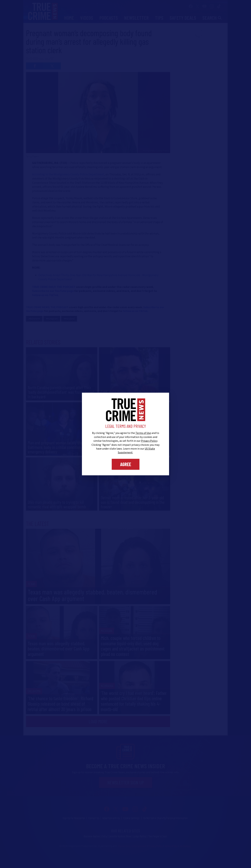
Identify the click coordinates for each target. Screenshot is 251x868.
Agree (126, 464)
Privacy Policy (149, 441)
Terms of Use (143, 433)
